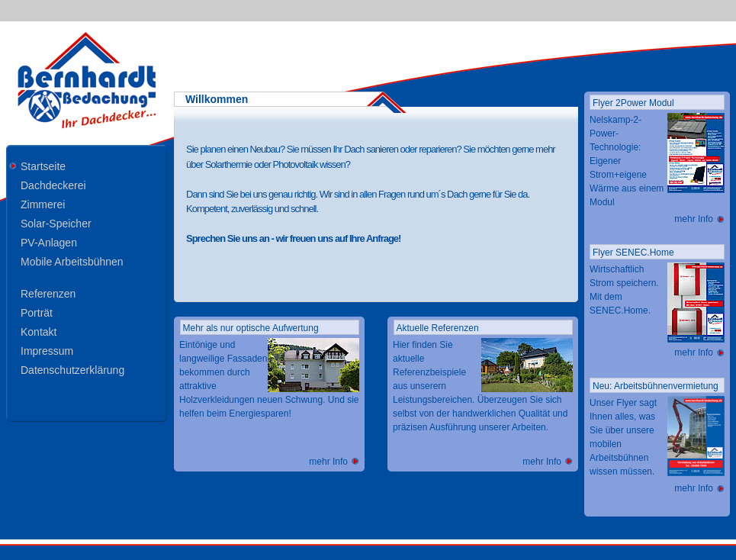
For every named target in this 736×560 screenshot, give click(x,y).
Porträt (37, 312)
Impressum (47, 351)
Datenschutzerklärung (72, 370)
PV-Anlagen (49, 242)
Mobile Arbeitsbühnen (72, 261)
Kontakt (39, 331)
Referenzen (48, 293)
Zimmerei (43, 204)
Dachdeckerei (53, 185)
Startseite (43, 166)
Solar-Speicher (56, 223)
